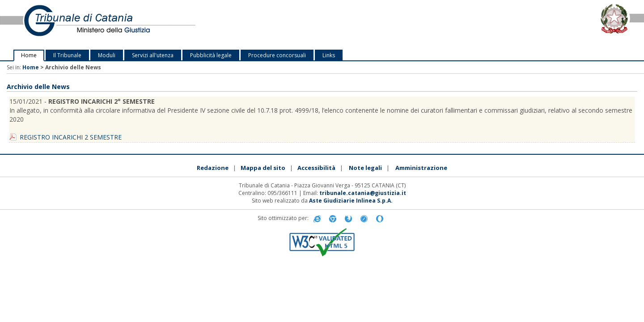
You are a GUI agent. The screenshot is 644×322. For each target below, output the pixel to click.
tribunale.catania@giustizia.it (363, 193)
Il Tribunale (67, 55)
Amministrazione (421, 168)
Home (29, 55)
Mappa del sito (263, 168)
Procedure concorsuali (277, 55)
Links (329, 55)
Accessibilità (316, 168)
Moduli (107, 55)
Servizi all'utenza (153, 55)
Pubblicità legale (211, 55)
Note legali (365, 168)
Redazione (213, 168)
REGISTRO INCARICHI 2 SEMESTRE (71, 137)
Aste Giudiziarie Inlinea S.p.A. (351, 201)
